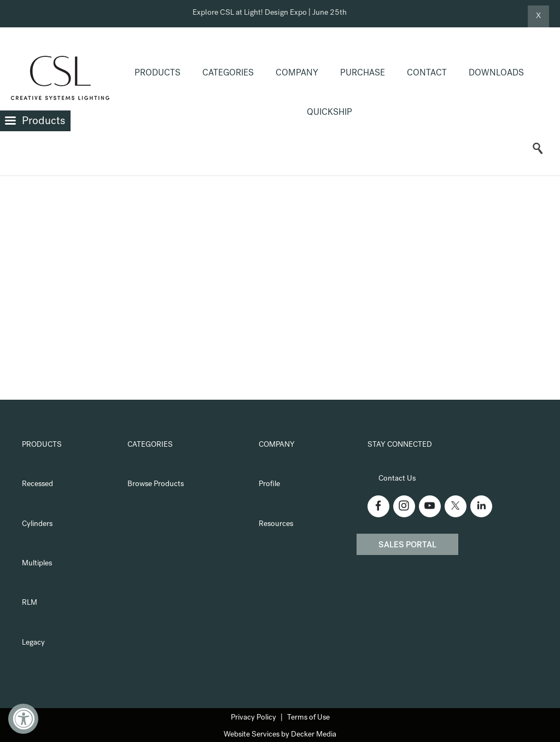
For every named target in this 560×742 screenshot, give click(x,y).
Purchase (363, 74)
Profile (269, 484)
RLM (30, 603)
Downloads (496, 74)
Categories (228, 74)
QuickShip (329, 113)
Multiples (37, 564)
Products (157, 74)
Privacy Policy (253, 718)
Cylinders (37, 524)
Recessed (37, 484)
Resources (276, 524)
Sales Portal (407, 546)
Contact (427, 74)
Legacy (33, 643)
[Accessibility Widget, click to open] (23, 719)
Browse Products (156, 484)
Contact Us (397, 479)
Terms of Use (308, 718)
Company (297, 74)
